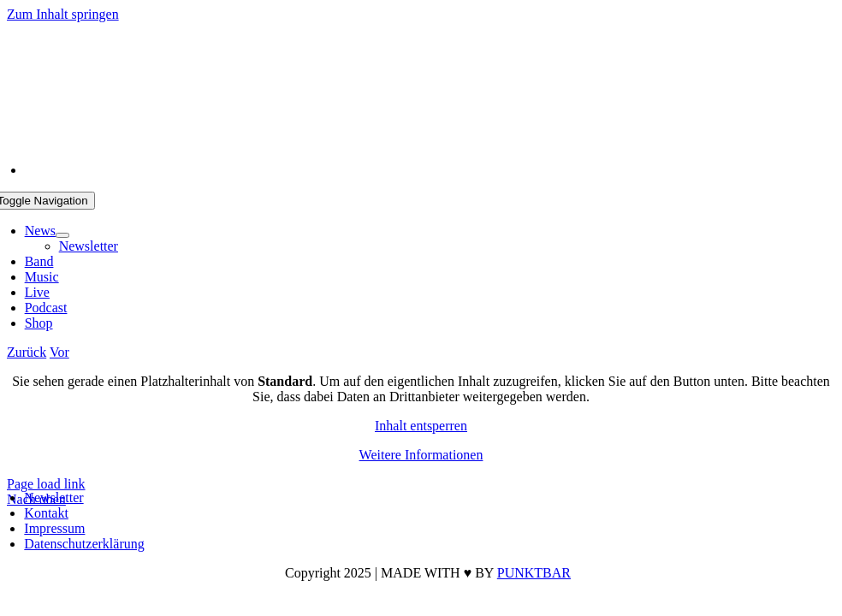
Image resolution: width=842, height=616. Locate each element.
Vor (59, 352)
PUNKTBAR (534, 573)
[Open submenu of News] (62, 235)
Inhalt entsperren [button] (421, 426)
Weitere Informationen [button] (421, 455)
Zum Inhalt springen (63, 14)
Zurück (27, 352)
